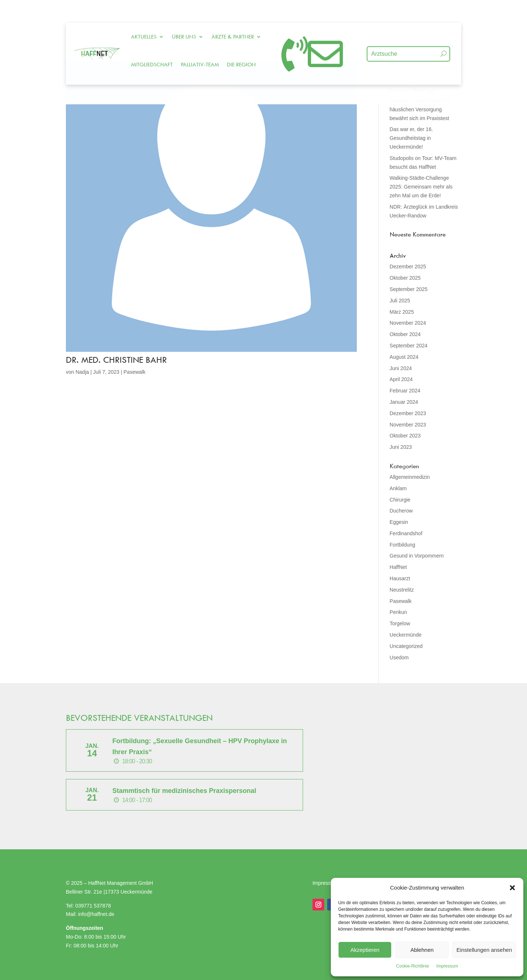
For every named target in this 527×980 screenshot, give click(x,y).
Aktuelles (144, 18)
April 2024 (401, 379)
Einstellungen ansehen (484, 950)
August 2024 (404, 357)
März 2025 (402, 312)
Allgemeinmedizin (410, 477)
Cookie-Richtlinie (412, 966)
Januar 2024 (404, 402)
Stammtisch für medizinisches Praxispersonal (184, 791)
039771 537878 (93, 906)
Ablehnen (422, 950)
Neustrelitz (402, 590)
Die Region (241, 46)
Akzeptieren (365, 950)
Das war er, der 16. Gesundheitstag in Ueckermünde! (411, 138)
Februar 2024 (405, 391)
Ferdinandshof (406, 533)
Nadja (82, 372)
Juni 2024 (401, 368)
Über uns (184, 18)
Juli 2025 (400, 301)
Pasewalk (135, 372)
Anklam (398, 488)
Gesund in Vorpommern (417, 556)
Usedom (399, 657)
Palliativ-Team (200, 46)
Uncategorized (406, 646)
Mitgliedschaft (152, 46)
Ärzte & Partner (233, 18)
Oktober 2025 (405, 278)
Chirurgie (400, 500)
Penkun (398, 612)
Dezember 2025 (408, 267)
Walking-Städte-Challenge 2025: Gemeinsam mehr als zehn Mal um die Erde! (421, 187)
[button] (512, 888)
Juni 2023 (401, 447)
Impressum (447, 966)
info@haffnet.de (97, 914)
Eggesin (399, 522)
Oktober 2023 (405, 436)
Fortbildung (403, 545)
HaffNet (398, 567)
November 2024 (408, 323)
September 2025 (409, 289)
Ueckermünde (406, 635)
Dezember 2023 (408, 413)
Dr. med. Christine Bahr (116, 359)
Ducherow (401, 511)
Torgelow (400, 623)
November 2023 (408, 425)
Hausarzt (400, 578)
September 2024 (409, 346)
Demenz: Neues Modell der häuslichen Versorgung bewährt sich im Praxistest (421, 109)
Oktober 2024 (405, 334)
